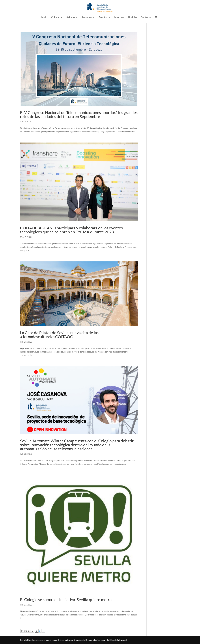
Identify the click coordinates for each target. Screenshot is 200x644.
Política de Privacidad (117, 640)
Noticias (133, 17)
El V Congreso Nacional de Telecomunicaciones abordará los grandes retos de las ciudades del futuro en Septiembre (79, 114)
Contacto (146, 17)
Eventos (103, 17)
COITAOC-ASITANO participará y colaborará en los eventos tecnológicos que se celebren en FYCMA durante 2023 (71, 230)
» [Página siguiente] (43, 631)
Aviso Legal (100, 640)
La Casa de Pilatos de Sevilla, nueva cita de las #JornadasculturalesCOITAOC (59, 335)
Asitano (71, 17)
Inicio (44, 17)
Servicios (87, 17)
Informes (119, 17)
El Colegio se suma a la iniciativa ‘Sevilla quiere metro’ (66, 600)
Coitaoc (55, 17)
